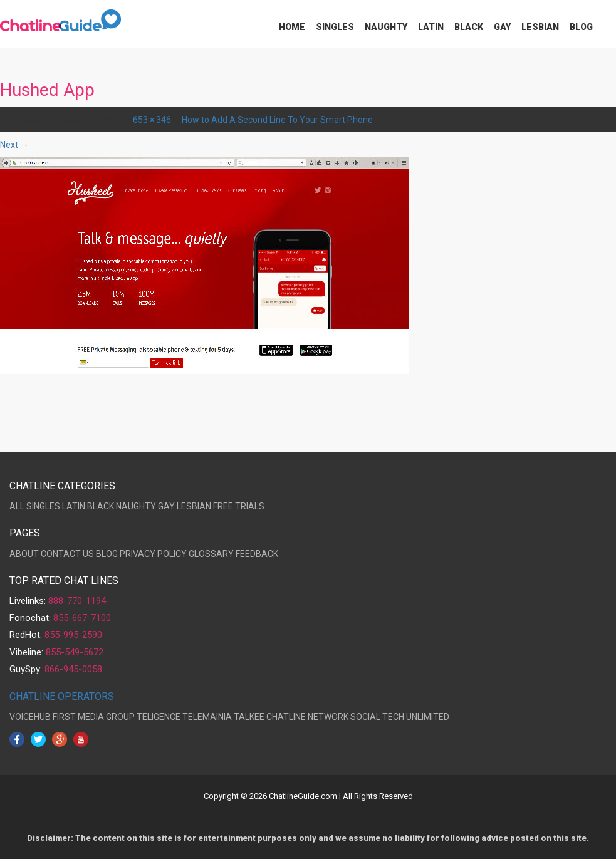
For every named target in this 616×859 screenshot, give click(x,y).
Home (292, 27)
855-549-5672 (75, 652)
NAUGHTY (136, 506)
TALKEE (249, 717)
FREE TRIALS (239, 506)
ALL (17, 506)
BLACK (101, 506)
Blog (581, 27)
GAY (166, 506)
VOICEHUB (30, 717)
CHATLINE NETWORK (307, 717)
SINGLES (43, 506)
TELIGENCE (159, 717)
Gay (502, 27)
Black (469, 27)
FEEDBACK (257, 554)
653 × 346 (152, 120)
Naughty (386, 27)
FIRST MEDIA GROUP (94, 717)
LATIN (74, 506)
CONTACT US (67, 554)
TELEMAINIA (207, 717)
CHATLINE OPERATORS (62, 696)
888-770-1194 (77, 601)
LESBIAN (194, 506)
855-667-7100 (82, 618)
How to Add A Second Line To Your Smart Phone (277, 120)
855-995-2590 (73, 635)
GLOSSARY (211, 554)
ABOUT (24, 554)
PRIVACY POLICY (153, 554)
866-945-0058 (73, 669)
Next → (14, 145)
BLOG (107, 554)
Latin (431, 27)
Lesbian (540, 27)
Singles (335, 27)
